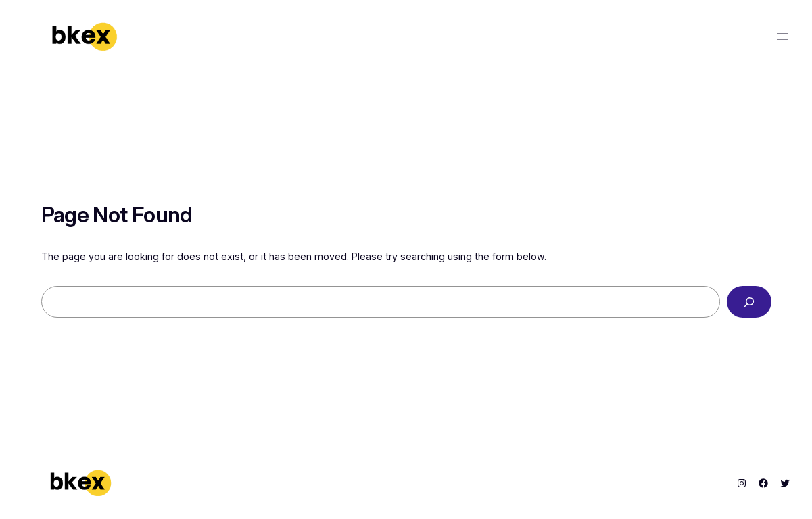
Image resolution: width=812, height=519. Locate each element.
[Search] (749, 302)
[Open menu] (782, 36)
